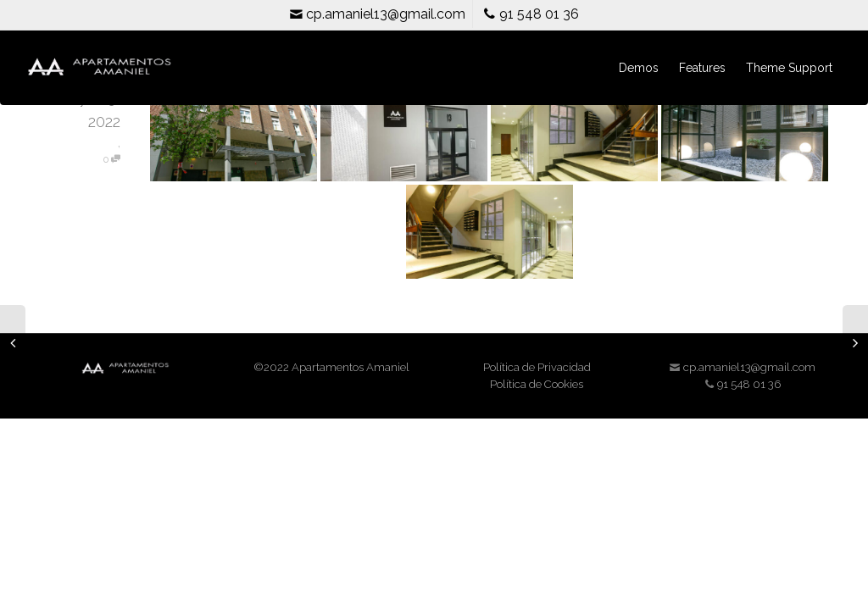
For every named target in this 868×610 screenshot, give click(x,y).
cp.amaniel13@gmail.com (377, 14)
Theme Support (789, 68)
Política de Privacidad (537, 367)
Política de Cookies (537, 384)
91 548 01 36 (531, 14)
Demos (639, 68)
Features (702, 68)
